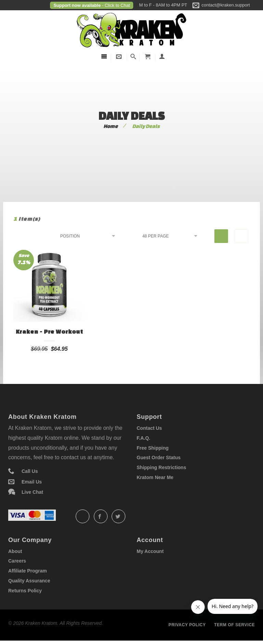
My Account (150, 551)
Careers (17, 561)
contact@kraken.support (226, 5)
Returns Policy (25, 591)
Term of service (234, 625)
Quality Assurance (29, 581)
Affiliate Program (28, 571)
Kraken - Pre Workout (49, 331)
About (15, 551)
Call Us (30, 471)
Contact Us (149, 428)
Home (111, 126)
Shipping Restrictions (161, 467)
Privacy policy (187, 625)
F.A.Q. (143, 438)
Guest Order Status (159, 458)
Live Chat (32, 492)
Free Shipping (153, 448)
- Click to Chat (115, 5)
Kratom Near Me (155, 477)
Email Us (32, 482)
